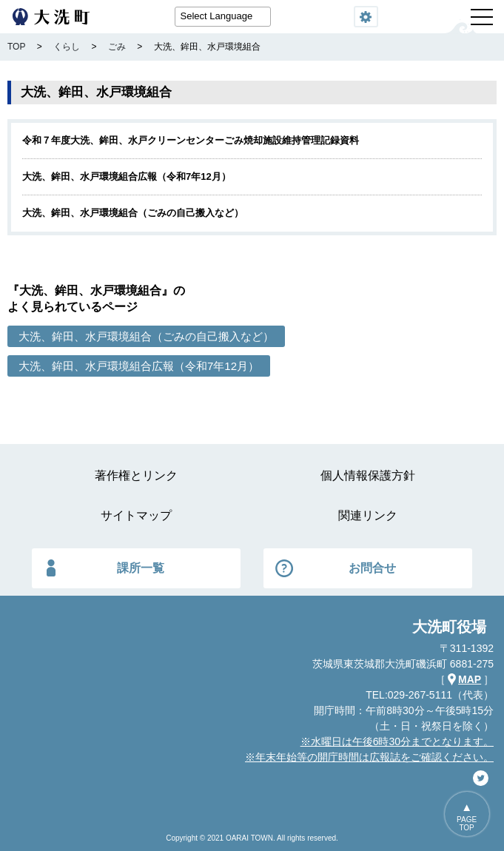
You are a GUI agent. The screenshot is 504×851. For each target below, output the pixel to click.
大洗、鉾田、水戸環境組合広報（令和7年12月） (127, 176)
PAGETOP (467, 824)
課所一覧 (141, 568)
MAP (470, 679)
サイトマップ (136, 515)
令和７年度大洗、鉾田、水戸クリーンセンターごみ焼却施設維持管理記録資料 (191, 140)
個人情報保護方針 (368, 475)
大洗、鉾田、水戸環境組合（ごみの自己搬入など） (133, 213)
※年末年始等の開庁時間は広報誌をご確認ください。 (369, 757)
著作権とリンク (136, 475)
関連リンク (368, 515)
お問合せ (372, 568)
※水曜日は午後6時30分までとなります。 (397, 741)
